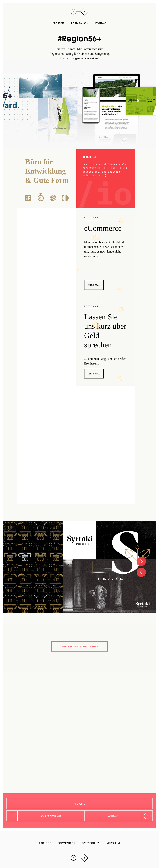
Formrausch (80, 23)
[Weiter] (119, 816)
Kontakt (101, 23)
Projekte (58, 23)
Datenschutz (90, 843)
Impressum (113, 843)
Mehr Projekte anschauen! (79, 646)
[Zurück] (45, 816)
